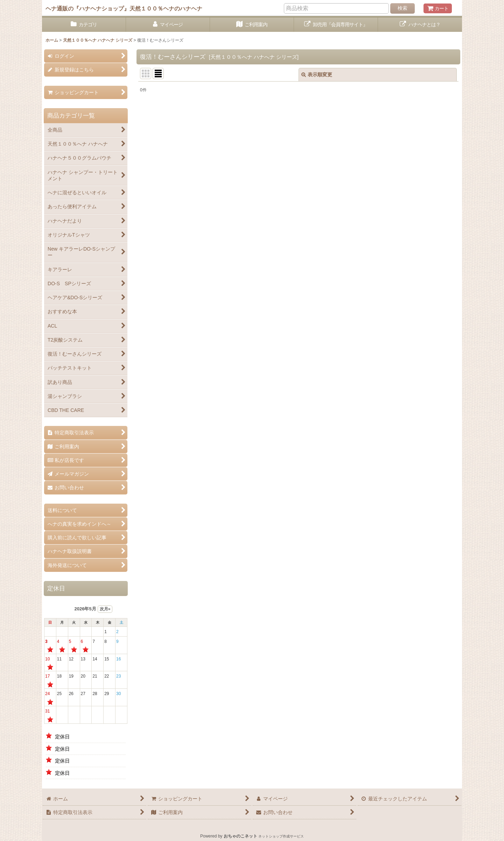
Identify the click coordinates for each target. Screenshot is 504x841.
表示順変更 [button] (317, 75)
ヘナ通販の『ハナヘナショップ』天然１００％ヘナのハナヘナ (124, 8)
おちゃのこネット (240, 836)
